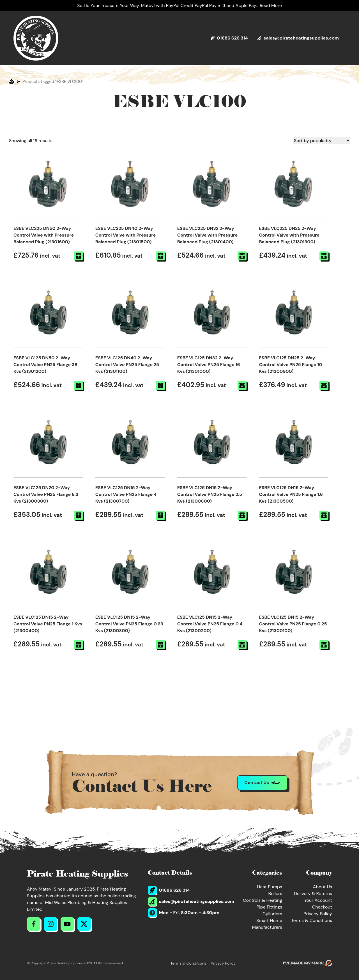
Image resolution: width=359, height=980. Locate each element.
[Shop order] (321, 141)
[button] (79, 256)
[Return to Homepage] (36, 38)
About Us (323, 887)
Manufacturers (267, 927)
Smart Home (269, 920)
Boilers (275, 894)
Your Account (318, 900)
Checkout (322, 907)
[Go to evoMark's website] (308, 963)
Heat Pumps (270, 887)
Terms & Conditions (312, 920)
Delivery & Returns (313, 894)
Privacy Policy (318, 914)
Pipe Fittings (269, 907)
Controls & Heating (263, 900)
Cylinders (272, 914)
